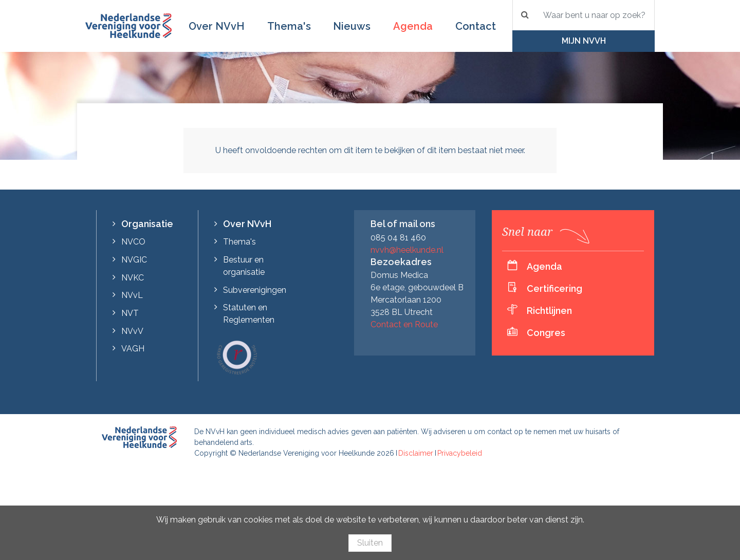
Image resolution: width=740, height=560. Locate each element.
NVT (130, 313)
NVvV (132, 331)
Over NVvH (217, 26)
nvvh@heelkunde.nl (407, 250)
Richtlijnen (549, 311)
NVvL (132, 295)
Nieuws (352, 26)
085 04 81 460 (398, 238)
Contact (476, 26)
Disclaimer (416, 453)
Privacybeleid (460, 453)
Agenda (413, 26)
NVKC (133, 278)
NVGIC (134, 260)
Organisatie (147, 224)
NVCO (133, 242)
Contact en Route (404, 324)
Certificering (554, 288)
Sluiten (370, 543)
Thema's (289, 26)
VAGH (133, 349)
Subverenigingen (255, 290)
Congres (546, 333)
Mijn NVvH (584, 41)
